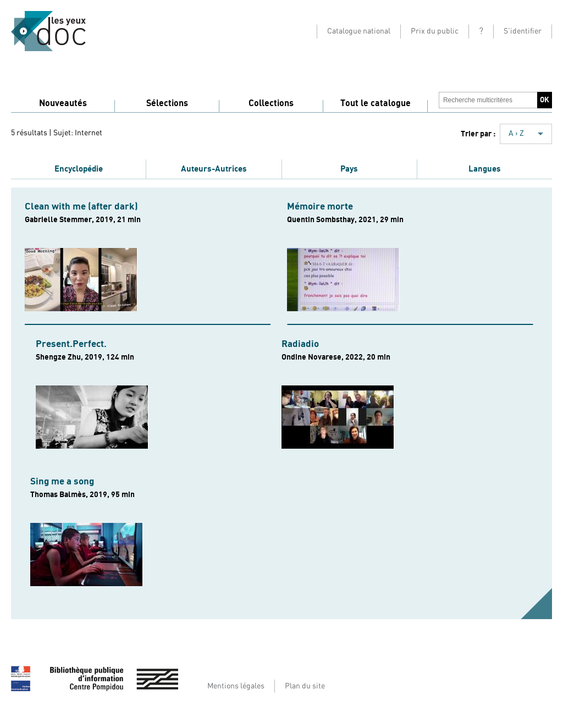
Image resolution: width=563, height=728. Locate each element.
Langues (485, 169)
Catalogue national (359, 31)
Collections (271, 103)
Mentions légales (236, 686)
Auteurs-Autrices (214, 169)
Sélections (167, 103)
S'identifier (523, 31)
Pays (349, 169)
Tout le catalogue (376, 103)
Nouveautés (63, 103)
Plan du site (305, 686)
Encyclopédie (79, 169)
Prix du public (435, 31)
